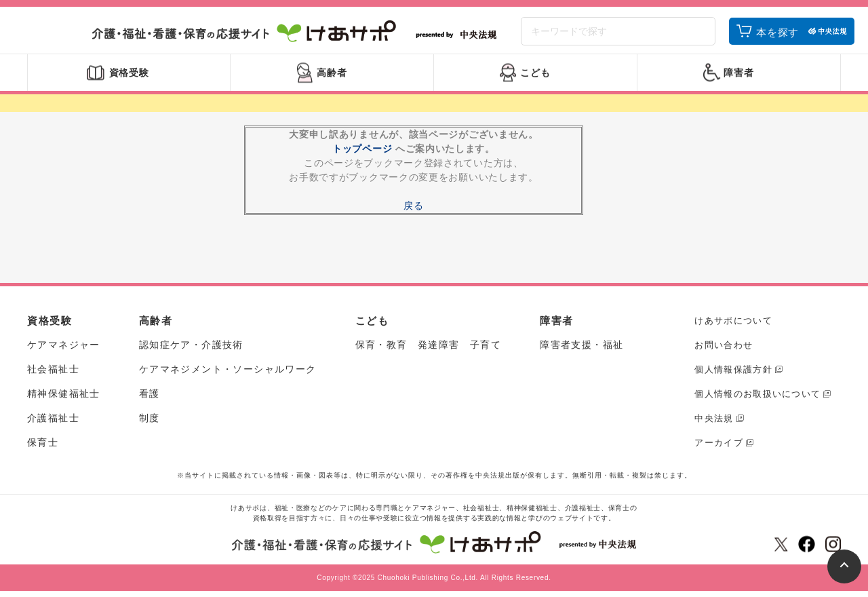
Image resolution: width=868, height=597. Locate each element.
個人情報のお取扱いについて (757, 400)
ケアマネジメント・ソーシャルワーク (228, 375)
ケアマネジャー (64, 351)
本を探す (777, 36)
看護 (150, 400)
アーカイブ (719, 449)
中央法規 (714, 424)
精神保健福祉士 (64, 400)
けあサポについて (733, 327)
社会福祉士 (53, 375)
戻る (413, 212)
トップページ (362, 155)
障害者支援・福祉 (581, 351)
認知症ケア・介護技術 (191, 351)
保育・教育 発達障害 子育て (429, 351)
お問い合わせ (724, 351)
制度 (150, 424)
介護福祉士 (53, 424)
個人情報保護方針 (733, 375)
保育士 (43, 448)
